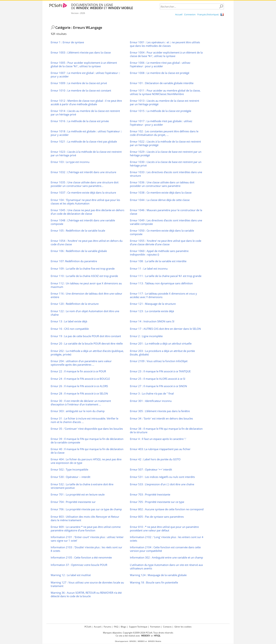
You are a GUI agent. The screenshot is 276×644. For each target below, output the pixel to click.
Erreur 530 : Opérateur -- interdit (70, 477)
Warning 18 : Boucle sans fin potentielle (154, 582)
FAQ (116, 627)
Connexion (190, 14)
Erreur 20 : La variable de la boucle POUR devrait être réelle (87, 343)
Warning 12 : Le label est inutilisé (71, 575)
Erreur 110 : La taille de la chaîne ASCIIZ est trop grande (84, 276)
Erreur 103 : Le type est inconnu (70, 162)
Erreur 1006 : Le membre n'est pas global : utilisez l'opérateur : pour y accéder (160, 64)
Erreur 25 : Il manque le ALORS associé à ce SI (158, 379)
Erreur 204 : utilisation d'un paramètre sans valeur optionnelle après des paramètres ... (81, 363)
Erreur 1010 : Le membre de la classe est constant (81, 90)
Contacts (167, 627)
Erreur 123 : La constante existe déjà (152, 311)
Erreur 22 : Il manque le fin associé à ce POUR (78, 371)
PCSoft (88, 627)
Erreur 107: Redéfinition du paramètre (74, 261)
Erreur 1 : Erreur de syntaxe (67, 42)
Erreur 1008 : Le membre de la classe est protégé (160, 73)
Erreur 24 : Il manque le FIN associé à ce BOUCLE (80, 379)
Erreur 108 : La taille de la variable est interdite (158, 261)
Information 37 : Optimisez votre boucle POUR (79, 565)
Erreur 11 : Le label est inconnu (149, 269)
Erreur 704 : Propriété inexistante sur (73, 502)
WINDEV (133, 641)
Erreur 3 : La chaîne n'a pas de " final (152, 393)
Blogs (123, 627)
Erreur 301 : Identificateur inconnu (151, 401)
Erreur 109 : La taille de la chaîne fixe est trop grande (83, 269)
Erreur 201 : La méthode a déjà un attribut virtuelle (161, 343)
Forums (107, 627)
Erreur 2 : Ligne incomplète (146, 336)
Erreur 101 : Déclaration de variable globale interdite (162, 83)
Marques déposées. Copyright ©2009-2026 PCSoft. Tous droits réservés (138, 633)
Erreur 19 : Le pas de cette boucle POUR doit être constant (86, 336)
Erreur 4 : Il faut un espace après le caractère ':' (158, 439)
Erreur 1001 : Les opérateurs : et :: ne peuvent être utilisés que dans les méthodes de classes (165, 44)
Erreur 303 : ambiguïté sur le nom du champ (78, 411)
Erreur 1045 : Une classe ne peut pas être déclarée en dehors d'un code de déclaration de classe (87, 212)
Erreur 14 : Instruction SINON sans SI (152, 321)
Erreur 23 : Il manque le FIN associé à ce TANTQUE (160, 371)
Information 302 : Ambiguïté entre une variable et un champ (166, 557)
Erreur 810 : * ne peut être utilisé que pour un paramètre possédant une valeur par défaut (164, 529)
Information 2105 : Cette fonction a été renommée (81, 557)
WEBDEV (141, 641)
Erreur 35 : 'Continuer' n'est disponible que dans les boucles (87, 429)
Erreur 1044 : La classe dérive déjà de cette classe (160, 200)
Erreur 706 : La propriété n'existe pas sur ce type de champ (86, 509)
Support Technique (138, 627)
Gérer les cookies (183, 627)
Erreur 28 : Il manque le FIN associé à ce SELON (79, 393)
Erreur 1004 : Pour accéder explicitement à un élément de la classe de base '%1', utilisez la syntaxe (166, 54)
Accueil (179, 14)
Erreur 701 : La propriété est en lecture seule (78, 494)
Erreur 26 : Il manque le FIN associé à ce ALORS (79, 386)
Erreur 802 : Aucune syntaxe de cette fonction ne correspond (167, 509)
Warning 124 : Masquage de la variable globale (158, 575)
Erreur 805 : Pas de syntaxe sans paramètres (157, 517)
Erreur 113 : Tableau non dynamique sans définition (161, 283)
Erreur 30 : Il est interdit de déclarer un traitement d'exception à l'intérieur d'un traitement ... (81, 403)
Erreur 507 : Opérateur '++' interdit (151, 469)
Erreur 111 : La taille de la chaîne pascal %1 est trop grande (166, 276)
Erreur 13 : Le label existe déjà (69, 321)
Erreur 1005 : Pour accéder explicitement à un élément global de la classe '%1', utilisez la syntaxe (84, 64)
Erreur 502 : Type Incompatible (69, 469)
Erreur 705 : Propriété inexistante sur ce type (157, 502)
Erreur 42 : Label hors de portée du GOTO (155, 459)
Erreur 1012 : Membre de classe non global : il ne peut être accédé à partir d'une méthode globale (86, 102)
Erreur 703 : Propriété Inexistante (150, 494)
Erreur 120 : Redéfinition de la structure (75, 304)
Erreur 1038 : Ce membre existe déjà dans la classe (161, 192)
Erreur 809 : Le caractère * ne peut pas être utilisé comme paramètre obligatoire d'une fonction (86, 529)
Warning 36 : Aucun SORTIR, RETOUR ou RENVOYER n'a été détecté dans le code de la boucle (86, 594)
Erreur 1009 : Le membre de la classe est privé (79, 83)
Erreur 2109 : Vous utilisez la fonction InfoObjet (159, 361)
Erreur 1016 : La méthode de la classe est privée (80, 121)
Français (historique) (208, 14)
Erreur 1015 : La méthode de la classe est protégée (161, 111)
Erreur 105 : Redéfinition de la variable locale (78, 231)
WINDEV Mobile (155, 641)
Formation (155, 627)
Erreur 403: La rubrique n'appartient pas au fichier (160, 449)
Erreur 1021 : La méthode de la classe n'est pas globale (84, 141)
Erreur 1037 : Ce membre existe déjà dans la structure (83, 192)
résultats (59, 34)
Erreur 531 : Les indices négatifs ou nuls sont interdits (162, 477)
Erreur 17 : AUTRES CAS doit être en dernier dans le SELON (165, 329)
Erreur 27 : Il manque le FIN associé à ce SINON (158, 386)
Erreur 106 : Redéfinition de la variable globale (79, 251)
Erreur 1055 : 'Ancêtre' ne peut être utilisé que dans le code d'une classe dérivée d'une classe (166, 242)
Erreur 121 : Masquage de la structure (153, 304)
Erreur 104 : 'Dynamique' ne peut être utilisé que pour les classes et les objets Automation (85, 202)
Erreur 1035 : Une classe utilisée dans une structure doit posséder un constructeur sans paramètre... (85, 184)
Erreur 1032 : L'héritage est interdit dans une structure (83, 172)
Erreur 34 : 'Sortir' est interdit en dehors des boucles (161, 418)
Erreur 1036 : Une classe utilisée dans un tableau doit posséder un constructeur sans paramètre (162, 184)
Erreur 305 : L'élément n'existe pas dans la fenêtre (160, 411)
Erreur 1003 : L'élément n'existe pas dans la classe (81, 52)
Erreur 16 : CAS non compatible (70, 329)
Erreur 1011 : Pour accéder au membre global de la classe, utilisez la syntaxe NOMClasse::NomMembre (165, 92)
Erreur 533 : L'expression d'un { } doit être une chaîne (162, 484)
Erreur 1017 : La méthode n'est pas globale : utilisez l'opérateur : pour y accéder (161, 123)
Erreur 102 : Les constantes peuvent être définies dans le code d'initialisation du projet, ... (164, 133)
